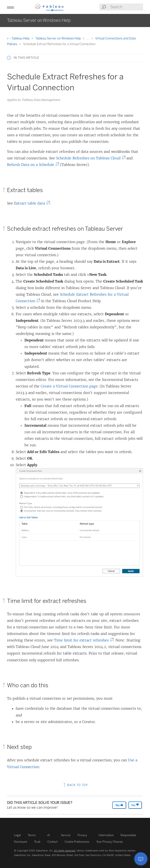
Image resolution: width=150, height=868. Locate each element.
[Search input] (126, 7)
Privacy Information (96, 835)
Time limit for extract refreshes (83, 640)
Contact (53, 842)
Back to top (75, 785)
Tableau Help (19, 38)
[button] (10, 7)
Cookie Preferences (77, 842)
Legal (17, 835)
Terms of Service (49, 835)
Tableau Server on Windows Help (58, 38)
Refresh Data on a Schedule (32, 165)
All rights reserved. (65, 851)
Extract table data (31, 203)
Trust (37, 842)
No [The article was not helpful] (135, 805)
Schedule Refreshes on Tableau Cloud (90, 158)
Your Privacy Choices (109, 842)
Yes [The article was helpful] (119, 805)
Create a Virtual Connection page (69, 386)
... (88, 38)
